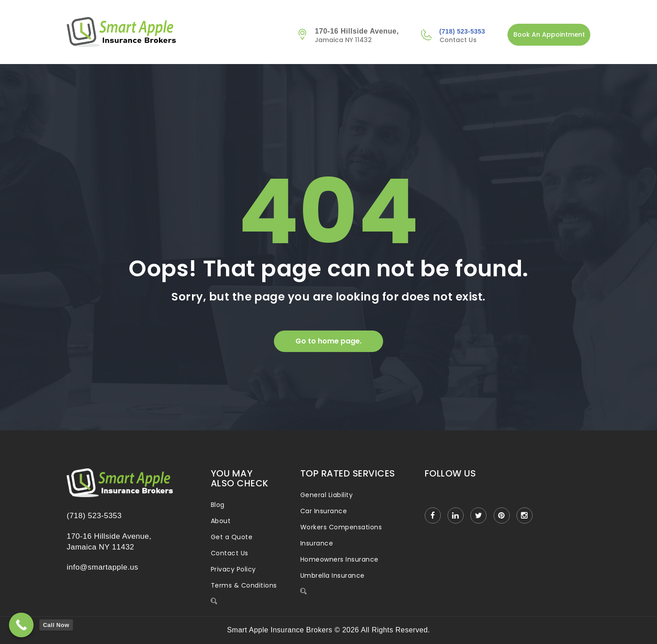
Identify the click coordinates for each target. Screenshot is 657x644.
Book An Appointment (549, 34)
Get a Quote (232, 537)
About (221, 521)
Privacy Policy (233, 569)
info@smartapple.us (102, 567)
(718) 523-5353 (462, 31)
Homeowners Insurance (339, 559)
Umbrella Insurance (333, 575)
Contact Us (230, 553)
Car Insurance (324, 511)
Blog (218, 505)
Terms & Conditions (244, 585)
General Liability (326, 495)
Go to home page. (328, 341)
